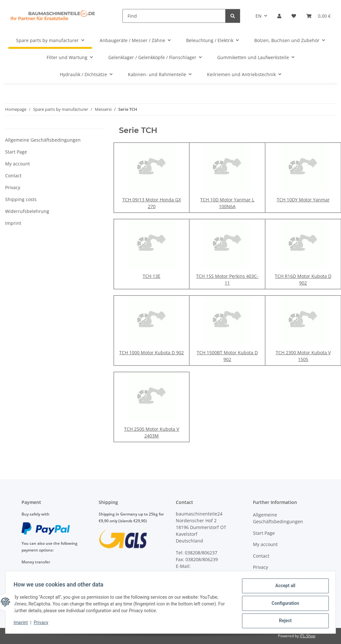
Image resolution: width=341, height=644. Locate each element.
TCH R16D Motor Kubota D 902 (303, 279)
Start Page (16, 152)
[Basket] (319, 16)
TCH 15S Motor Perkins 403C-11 (227, 279)
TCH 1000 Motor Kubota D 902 (152, 353)
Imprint (23, 624)
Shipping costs (21, 199)
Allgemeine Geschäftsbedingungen (43, 140)
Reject (283, 621)
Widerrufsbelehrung (27, 211)
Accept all (283, 588)
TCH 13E (152, 276)
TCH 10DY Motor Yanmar (303, 200)
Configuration (283, 604)
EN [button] (259, 16)
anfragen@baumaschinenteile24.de (214, 573)
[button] (279, 16)
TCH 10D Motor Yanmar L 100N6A (227, 203)
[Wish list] (294, 16)
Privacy (43, 624)
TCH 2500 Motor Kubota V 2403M (152, 432)
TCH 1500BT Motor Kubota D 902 (227, 356)
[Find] (174, 16)
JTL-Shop (308, 636)
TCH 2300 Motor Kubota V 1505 (303, 356)
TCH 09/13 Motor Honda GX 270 (152, 203)
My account (18, 164)
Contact (13, 176)
